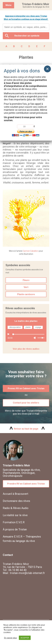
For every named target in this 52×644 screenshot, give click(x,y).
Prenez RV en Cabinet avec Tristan (26, 388)
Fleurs (26, 280)
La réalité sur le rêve (15, 515)
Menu (8, 5)
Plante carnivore (26, 294)
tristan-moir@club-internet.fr (27, 573)
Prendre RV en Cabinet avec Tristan (26, 484)
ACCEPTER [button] (25, 638)
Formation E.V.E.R (14, 522)
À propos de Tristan (15, 529)
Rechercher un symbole (27, 36)
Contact (8, 555)
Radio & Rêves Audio (16, 508)
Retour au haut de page (26, 429)
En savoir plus (10, 638)
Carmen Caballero (31, 251)
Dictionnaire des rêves (16, 501)
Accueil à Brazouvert (16, 494)
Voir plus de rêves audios (26, 349)
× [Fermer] (47, 69)
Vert (26, 287)
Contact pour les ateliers (26, 403)
